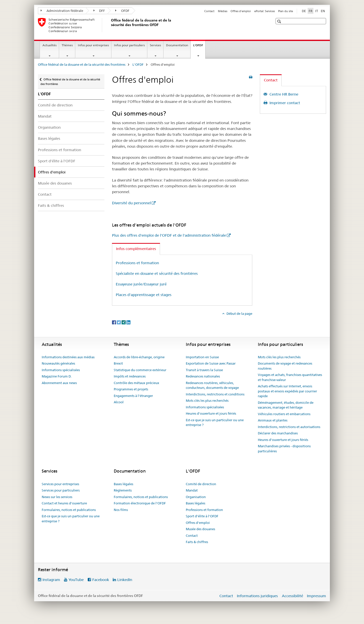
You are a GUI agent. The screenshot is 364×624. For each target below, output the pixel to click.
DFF (99, 11)
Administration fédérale (62, 11)
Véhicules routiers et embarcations (284, 414)
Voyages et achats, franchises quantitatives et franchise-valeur (290, 377)
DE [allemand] (304, 11)
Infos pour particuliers (129, 45)
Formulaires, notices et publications (69, 510)
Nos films (121, 510)
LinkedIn (125, 580)
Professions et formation (60, 150)
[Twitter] (119, 322)
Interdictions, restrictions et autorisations (289, 427)
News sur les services (57, 497)
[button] (280, 21)
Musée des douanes (55, 183)
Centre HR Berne (283, 94)
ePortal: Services (265, 11)
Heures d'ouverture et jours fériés (211, 413)
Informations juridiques (257, 596)
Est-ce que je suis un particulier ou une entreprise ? (215, 422)
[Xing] (124, 322)
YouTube (76, 580)
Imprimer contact (284, 103)
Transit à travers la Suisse (204, 370)
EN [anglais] (323, 11)
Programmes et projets (131, 389)
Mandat (45, 116)
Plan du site (286, 11)
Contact (209, 11)
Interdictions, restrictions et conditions (215, 394)
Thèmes (67, 45)
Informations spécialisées (61, 370)
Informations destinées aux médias (68, 357)
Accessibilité (292, 596)
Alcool (119, 402)
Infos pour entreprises (93, 45)
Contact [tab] (271, 80)
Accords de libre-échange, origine (139, 357)
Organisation (49, 127)
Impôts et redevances (130, 376)
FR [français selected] (311, 11)
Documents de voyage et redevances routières (285, 366)
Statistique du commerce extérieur (140, 370)
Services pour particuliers (61, 490)
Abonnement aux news (59, 383)
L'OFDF (199, 47)
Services (155, 45)
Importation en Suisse (202, 357)
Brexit (118, 363)
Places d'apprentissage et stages (144, 295)
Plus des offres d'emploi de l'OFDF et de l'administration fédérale (169, 235)
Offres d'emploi (241, 11)
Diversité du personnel (131, 203)
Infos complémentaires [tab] (136, 249)
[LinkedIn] (128, 322)
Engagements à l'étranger (133, 396)
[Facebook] (114, 322)
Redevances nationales (203, 376)
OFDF (122, 11)
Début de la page (239, 314)
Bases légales (49, 138)
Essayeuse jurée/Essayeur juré (141, 284)
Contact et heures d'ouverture (64, 503)
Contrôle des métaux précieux (136, 383)
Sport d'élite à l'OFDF (57, 161)
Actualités (50, 45)
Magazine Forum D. (57, 376)
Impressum (316, 596)
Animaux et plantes (273, 420)
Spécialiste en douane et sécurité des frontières (157, 273)
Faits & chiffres (51, 205)
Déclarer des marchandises (278, 433)
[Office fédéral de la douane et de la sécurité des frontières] (110, 25)
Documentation (177, 45)
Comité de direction (55, 105)
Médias (223, 11)
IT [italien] (317, 11)
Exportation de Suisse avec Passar (211, 363)
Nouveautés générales (58, 363)
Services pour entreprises (60, 484)
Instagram (51, 580)
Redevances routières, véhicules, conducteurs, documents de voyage (212, 385)
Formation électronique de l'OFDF (140, 503)
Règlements (123, 490)
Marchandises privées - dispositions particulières (284, 449)
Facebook (101, 580)
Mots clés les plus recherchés (207, 400)
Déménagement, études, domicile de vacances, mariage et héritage (286, 405)
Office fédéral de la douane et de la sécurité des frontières (82, 64)
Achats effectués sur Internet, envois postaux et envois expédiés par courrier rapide (287, 391)
